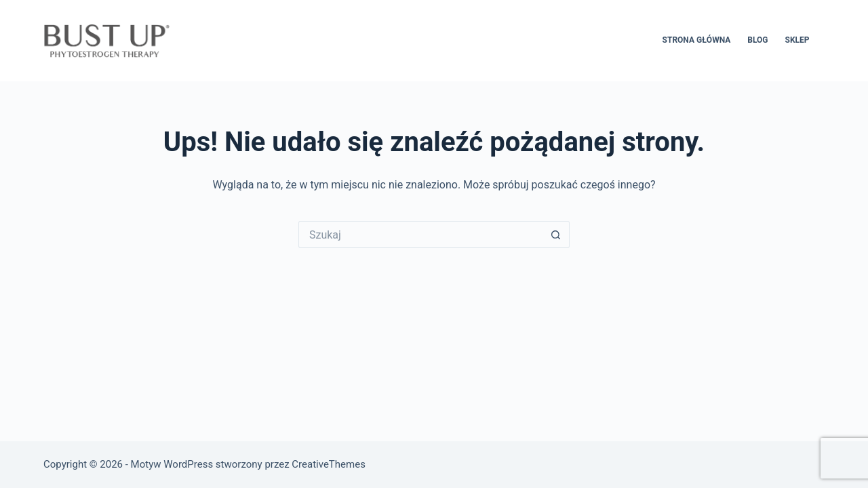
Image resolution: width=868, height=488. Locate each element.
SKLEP (797, 40)
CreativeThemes (329, 464)
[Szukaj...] (420, 235)
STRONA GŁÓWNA (697, 40)
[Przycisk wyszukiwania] (556, 235)
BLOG (757, 40)
